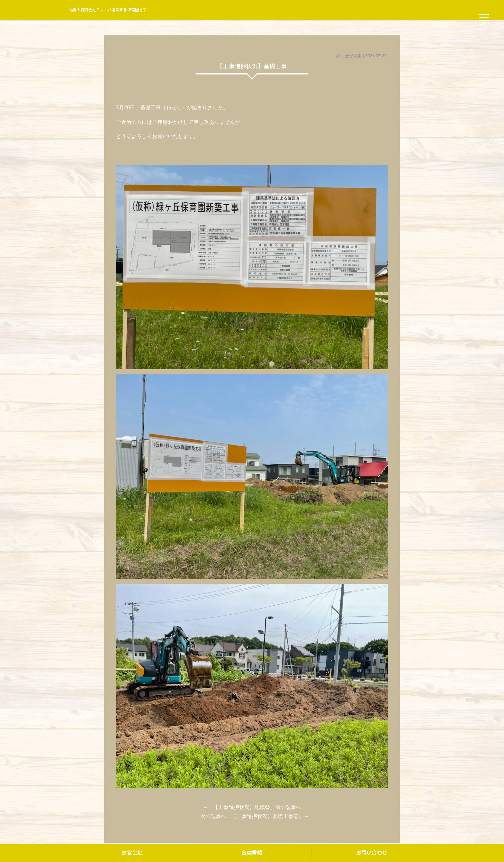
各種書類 (252, 853)
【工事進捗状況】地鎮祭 (242, 807)
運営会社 (132, 853)
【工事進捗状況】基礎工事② (265, 816)
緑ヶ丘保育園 (349, 56)
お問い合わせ (372, 853)
